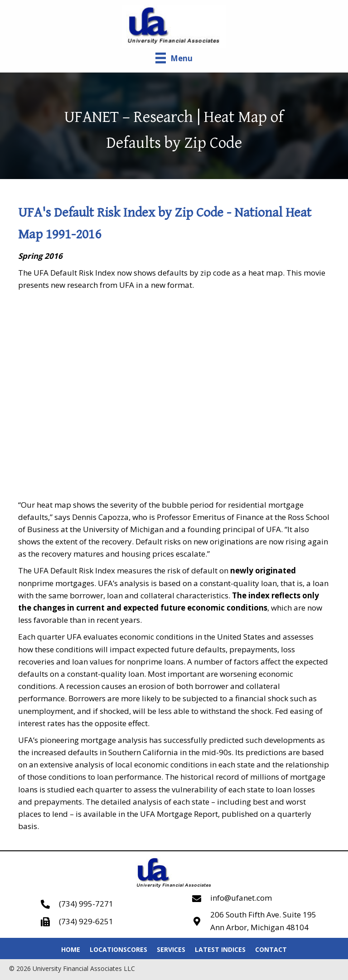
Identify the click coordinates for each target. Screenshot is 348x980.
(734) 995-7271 (86, 904)
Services (171, 949)
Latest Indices (220, 949)
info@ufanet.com (241, 898)
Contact (271, 949)
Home (71, 949)
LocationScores (118, 949)
